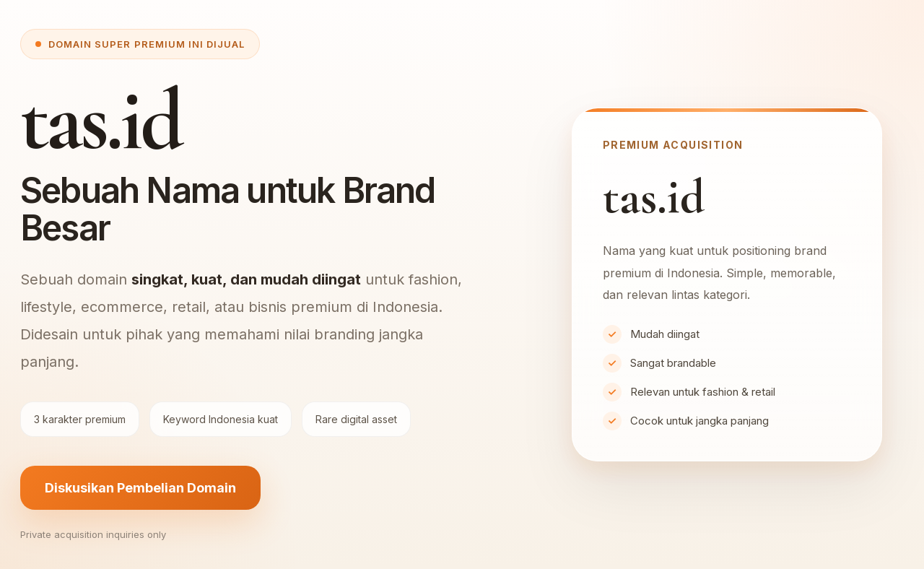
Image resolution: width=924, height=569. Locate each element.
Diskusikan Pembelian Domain (140, 488)
